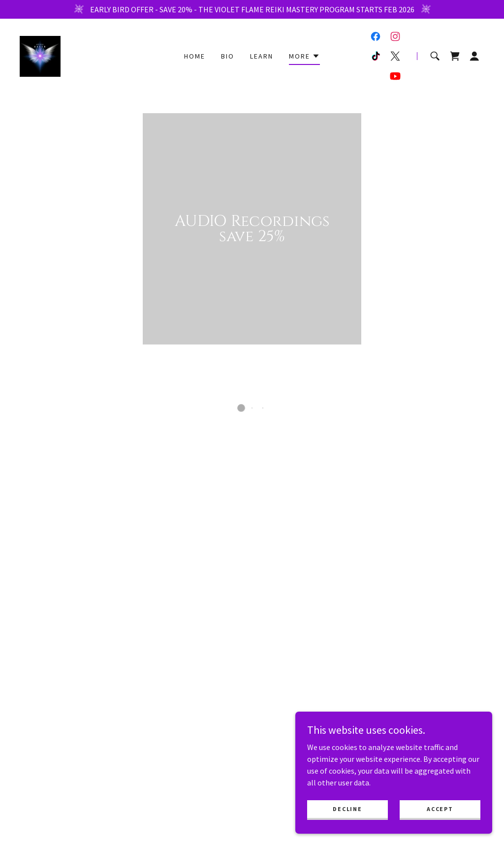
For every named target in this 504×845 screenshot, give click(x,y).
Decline (347, 809)
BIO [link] (228, 56)
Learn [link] (262, 56)
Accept (440, 809)
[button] (304, 58)
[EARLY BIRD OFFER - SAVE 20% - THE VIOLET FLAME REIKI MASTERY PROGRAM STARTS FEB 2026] (252, 9)
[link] (40, 55)
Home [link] (195, 56)
